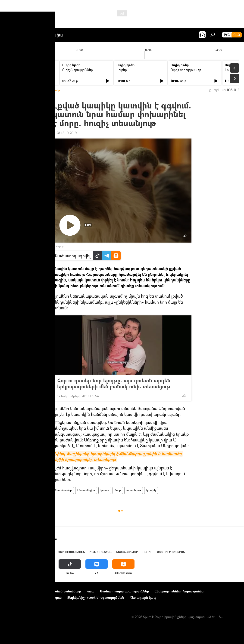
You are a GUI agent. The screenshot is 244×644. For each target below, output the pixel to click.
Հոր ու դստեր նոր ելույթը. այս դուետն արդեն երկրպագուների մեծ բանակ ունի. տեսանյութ (118, 383)
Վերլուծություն (71, 552)
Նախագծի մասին (19, 591)
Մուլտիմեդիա (86, 490)
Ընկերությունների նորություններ (180, 591)
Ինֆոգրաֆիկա (101, 552)
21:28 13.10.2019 (65, 133)
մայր (118, 490)
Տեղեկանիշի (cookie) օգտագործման (96, 597)
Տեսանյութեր (63, 490)
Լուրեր (13, 70)
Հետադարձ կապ (143, 597)
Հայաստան (28, 552)
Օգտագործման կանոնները (60, 591)
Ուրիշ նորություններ (78, 70)
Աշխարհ (47, 552)
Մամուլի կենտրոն (171, 552)
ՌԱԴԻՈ (147, 552)
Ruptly (59, 246)
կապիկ (151, 490)
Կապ (91, 591)
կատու (105, 490)
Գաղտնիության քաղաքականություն (33, 597)
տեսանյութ (134, 490)
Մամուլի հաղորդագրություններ (124, 591)
